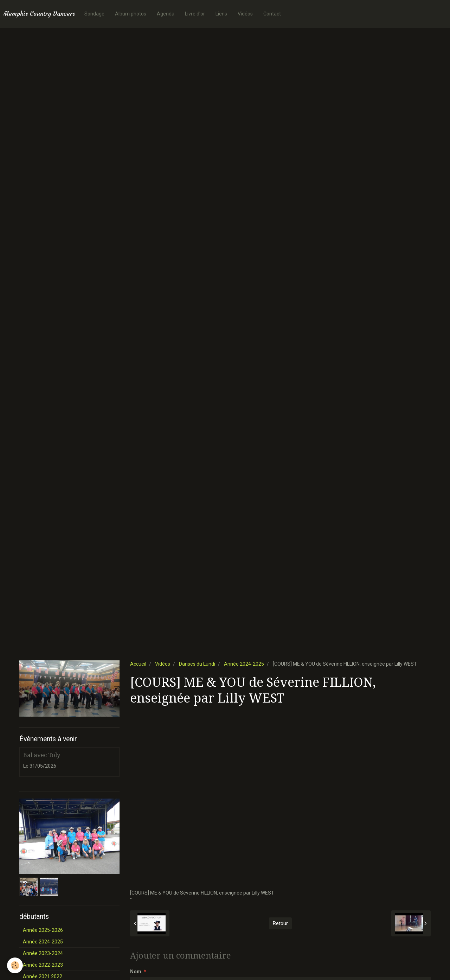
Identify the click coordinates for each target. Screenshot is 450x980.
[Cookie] (15, 965)
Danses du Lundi (197, 664)
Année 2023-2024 (43, 953)
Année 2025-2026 (43, 930)
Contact (272, 14)
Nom (136, 972)
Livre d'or (195, 14)
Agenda (166, 14)
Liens (221, 14)
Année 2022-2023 (43, 965)
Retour (280, 923)
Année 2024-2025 (244, 664)
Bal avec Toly (42, 755)
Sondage (94, 14)
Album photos (131, 14)
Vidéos (245, 14)
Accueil (138, 664)
